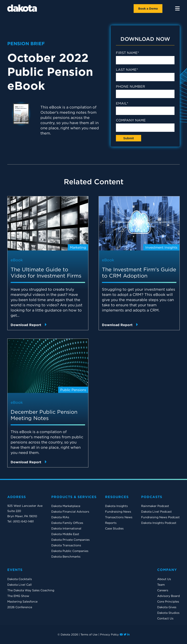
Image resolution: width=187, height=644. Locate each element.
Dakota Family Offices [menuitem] (67, 523)
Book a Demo (148, 9)
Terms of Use (89, 635)
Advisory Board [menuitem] (168, 596)
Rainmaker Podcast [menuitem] (155, 506)
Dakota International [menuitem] (66, 528)
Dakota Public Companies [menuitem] (70, 551)
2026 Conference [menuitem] (20, 607)
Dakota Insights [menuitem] (116, 506)
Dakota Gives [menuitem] (167, 607)
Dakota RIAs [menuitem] (60, 517)
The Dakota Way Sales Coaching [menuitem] (31, 590)
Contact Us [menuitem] (165, 618)
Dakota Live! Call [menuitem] (19, 585)
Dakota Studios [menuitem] (168, 613)
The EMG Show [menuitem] (18, 596)
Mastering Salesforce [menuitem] (22, 602)
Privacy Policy (109, 635)
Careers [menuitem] (163, 590)
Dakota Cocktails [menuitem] (20, 579)
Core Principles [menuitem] (168, 602)
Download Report (29, 325)
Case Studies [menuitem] (114, 528)
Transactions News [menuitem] (119, 517)
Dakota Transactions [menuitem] (66, 545)
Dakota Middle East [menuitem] (65, 534)
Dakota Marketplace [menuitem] (66, 506)
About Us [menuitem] (164, 579)
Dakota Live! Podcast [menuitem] (156, 512)
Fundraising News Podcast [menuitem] (160, 517)
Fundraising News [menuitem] (118, 512)
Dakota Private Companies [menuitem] (70, 540)
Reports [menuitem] (111, 523)
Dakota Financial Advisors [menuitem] (70, 512)
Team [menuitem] (161, 585)
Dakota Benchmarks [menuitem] (66, 557)
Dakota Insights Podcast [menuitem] (159, 523)
